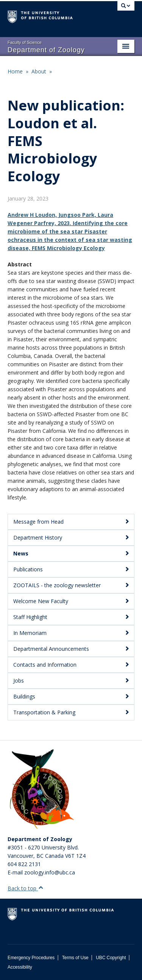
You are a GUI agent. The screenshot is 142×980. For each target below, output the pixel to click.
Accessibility (20, 967)
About (39, 71)
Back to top (26, 888)
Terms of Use (75, 958)
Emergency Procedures (31, 958)
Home (15, 71)
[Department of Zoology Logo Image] (42, 790)
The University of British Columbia (52, 16)
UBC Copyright (111, 958)
